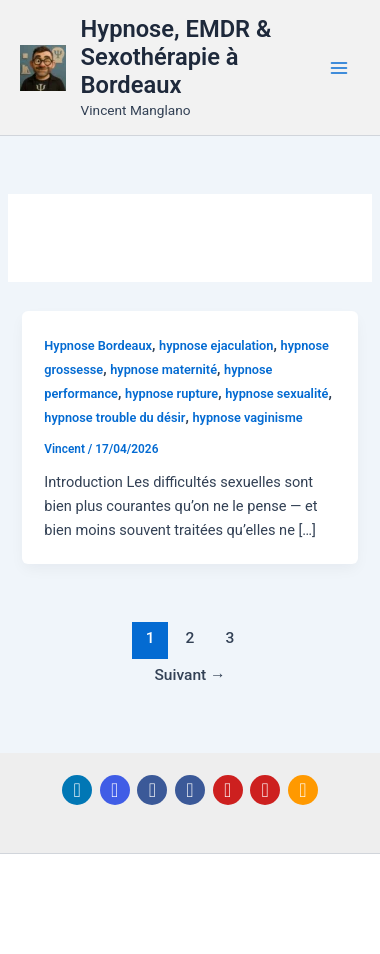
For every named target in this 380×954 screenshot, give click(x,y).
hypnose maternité (163, 369)
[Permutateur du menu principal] (339, 68)
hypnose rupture (171, 393)
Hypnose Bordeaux (98, 345)
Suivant (189, 675)
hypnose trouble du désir (114, 417)
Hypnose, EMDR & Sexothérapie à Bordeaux (176, 57)
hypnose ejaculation (216, 345)
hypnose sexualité (276, 393)
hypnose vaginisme (247, 417)
